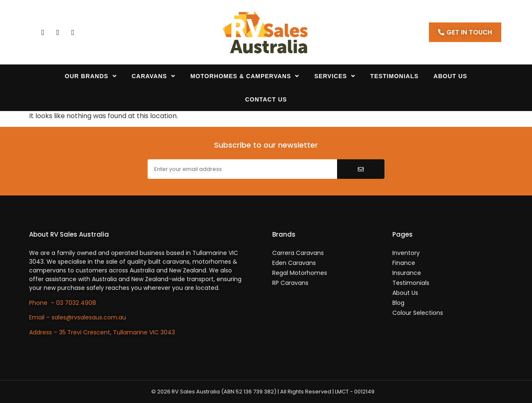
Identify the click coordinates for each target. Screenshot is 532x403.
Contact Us (266, 99)
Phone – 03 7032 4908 (63, 303)
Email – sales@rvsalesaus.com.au (78, 317)
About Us (450, 76)
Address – (44, 332)
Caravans (154, 76)
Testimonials (394, 76)
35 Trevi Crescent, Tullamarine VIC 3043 (117, 332)
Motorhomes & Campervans (245, 76)
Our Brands (91, 76)
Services (335, 76)
